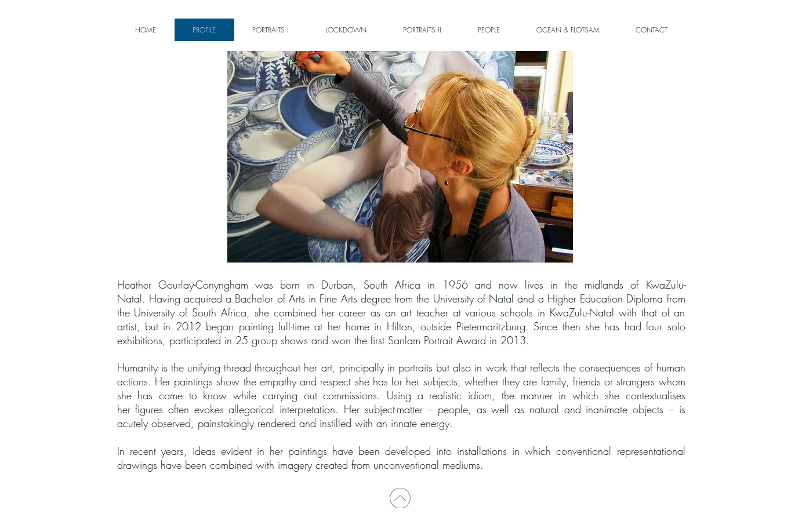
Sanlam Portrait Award (437, 340)
